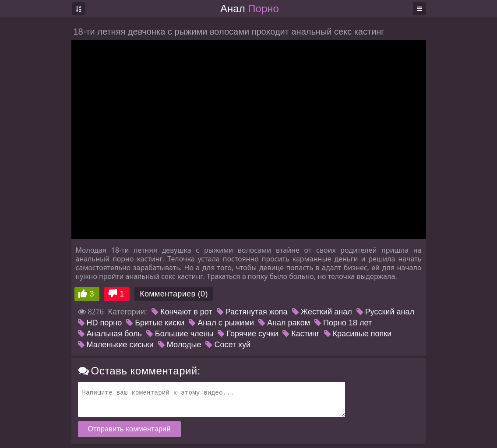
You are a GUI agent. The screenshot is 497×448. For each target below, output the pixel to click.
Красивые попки (358, 334)
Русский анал (385, 312)
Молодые (180, 345)
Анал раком (284, 323)
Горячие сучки (248, 334)
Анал (250, 9)
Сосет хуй (228, 345)
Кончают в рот (182, 312)
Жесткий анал (322, 312)
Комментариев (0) (174, 294)
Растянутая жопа (252, 312)
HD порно (100, 323)
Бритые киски (155, 323)
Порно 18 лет (343, 323)
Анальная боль (110, 334)
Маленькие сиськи (116, 345)
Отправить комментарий (129, 429)
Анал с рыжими (221, 323)
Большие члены (180, 334)
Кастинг (301, 334)
